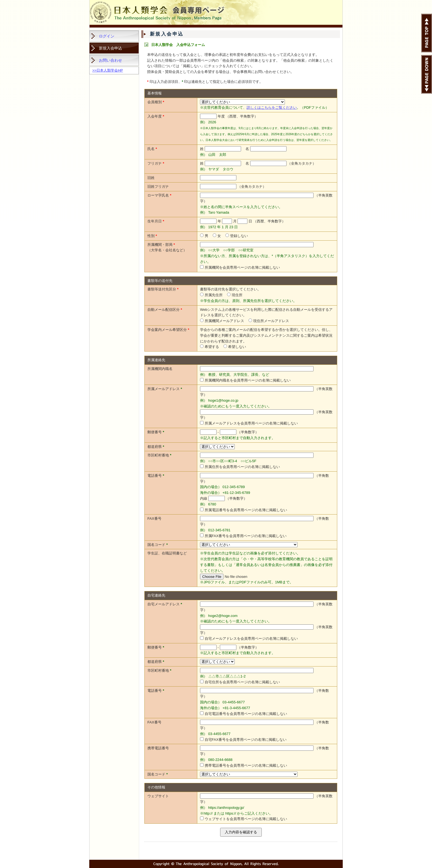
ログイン (107, 36)
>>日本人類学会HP (108, 70)
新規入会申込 (110, 48)
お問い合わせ (110, 60)
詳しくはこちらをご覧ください (272, 108)
